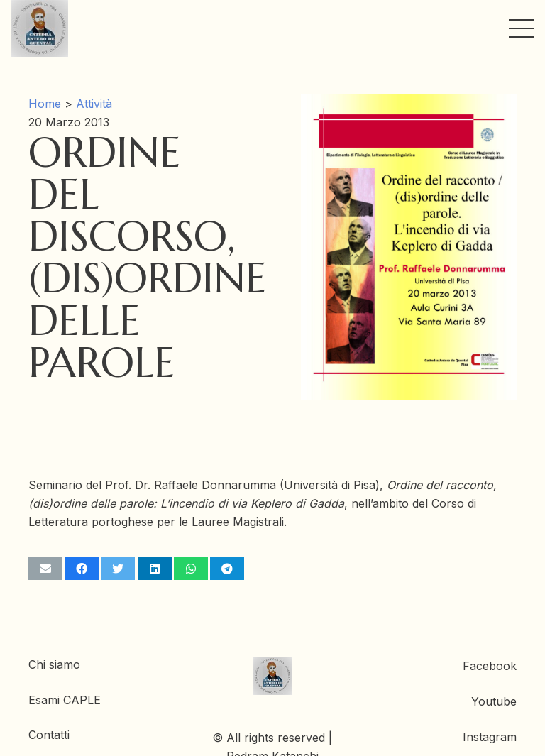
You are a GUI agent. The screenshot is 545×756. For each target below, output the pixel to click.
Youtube (494, 701)
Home (45, 104)
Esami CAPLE (65, 700)
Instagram (490, 737)
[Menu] (521, 28)
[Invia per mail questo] (45, 569)
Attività (94, 104)
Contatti (49, 735)
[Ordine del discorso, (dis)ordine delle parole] (409, 104)
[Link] (40, 28)
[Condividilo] (82, 569)
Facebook (490, 666)
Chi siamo (54, 664)
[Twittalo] (118, 569)
